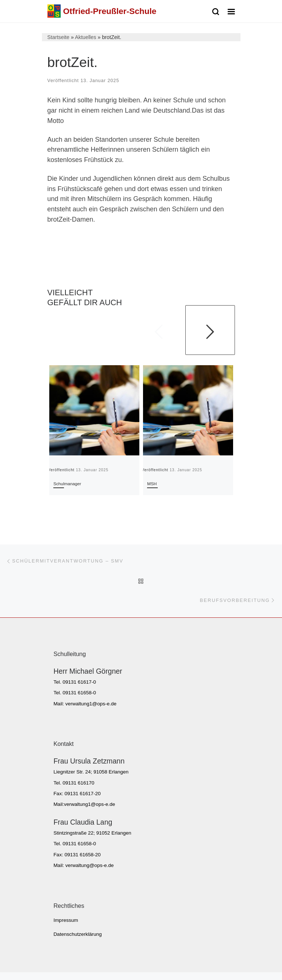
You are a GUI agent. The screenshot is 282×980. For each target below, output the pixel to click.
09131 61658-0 (79, 693)
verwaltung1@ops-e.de (91, 704)
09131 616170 (78, 783)
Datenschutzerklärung (77, 934)
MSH (152, 484)
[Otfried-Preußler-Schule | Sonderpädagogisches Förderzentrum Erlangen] (54, 10)
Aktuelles (86, 37)
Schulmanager (67, 484)
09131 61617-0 (79, 682)
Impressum (66, 920)
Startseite (58, 37)
